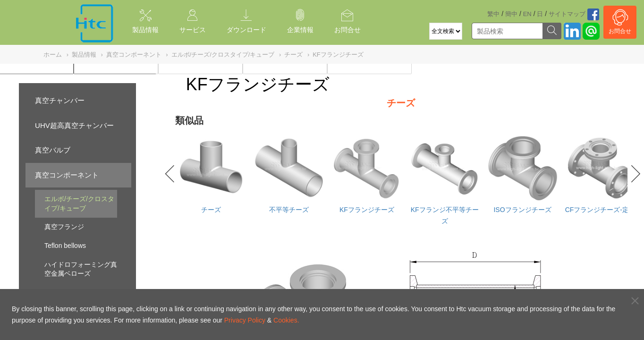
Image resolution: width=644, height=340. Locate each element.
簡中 (511, 14)
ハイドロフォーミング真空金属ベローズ (81, 269)
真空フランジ (64, 227)
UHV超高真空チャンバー (74, 125)
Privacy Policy (245, 320)
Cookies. (286, 320)
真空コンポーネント (67, 175)
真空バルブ (53, 150)
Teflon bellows (65, 246)
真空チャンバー (60, 100)
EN (527, 14)
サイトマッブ (567, 14)
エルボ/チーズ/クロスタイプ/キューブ (79, 204)
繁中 (493, 14)
